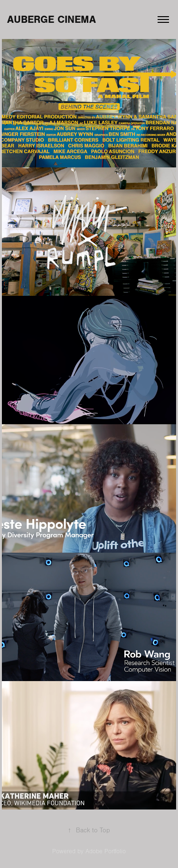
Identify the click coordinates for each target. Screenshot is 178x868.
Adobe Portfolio (106, 851)
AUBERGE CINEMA (52, 20)
